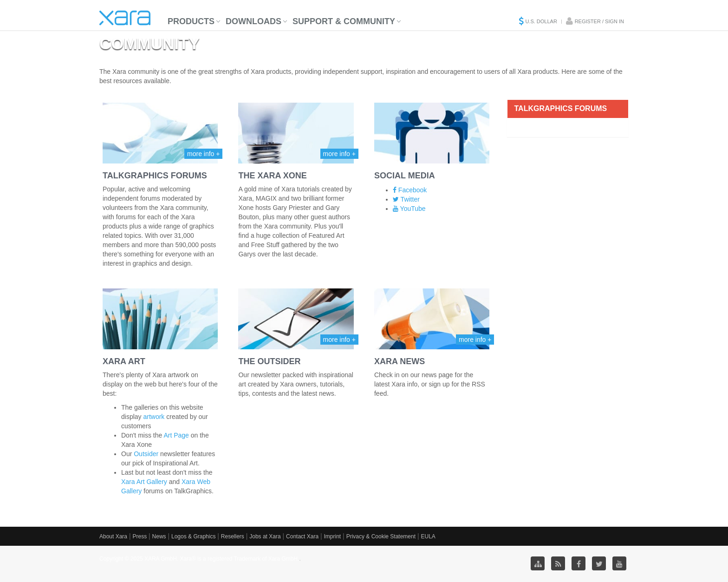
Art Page (176, 435)
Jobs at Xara (265, 536)
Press (140, 536)
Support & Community (344, 21)
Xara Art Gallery (144, 482)
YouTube (409, 209)
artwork (154, 417)
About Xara (113, 536)
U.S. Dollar (541, 21)
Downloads (253, 21)
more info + (203, 154)
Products (191, 21)
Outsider (146, 454)
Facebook (410, 190)
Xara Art (124, 361)
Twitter (406, 199)
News (159, 536)
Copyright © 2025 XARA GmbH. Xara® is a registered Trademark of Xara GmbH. (199, 559)
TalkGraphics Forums (155, 176)
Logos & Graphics (193, 536)
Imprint (333, 536)
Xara (125, 18)
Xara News (400, 361)
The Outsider (269, 361)
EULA (428, 536)
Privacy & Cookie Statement (381, 536)
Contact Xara (302, 536)
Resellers (233, 536)
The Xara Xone (272, 176)
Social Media (405, 176)
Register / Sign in (599, 21)
